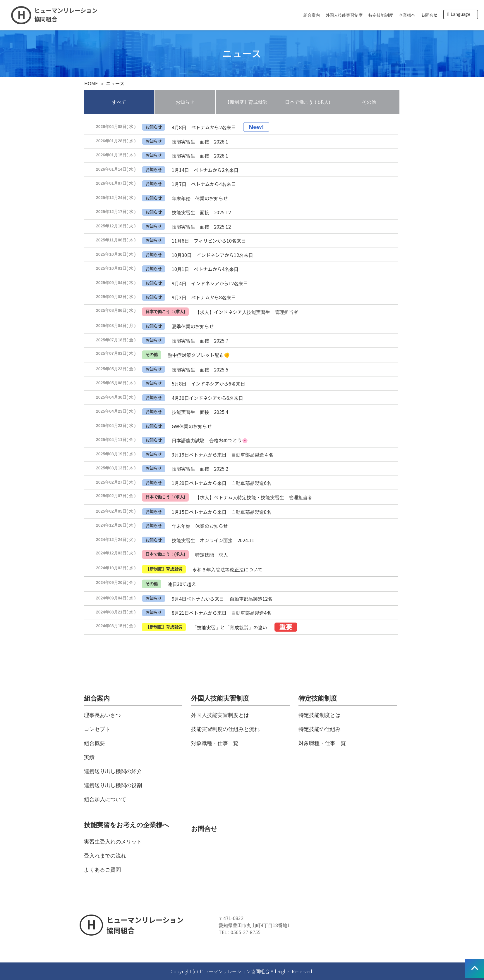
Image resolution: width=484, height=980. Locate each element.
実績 (89, 757)
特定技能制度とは (320, 715)
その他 (369, 102)
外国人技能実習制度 (344, 15)
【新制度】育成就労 (246, 102)
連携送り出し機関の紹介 (113, 771)
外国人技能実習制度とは (220, 715)
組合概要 (95, 743)
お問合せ (429, 15)
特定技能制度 (381, 15)
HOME (91, 83)
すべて (119, 102)
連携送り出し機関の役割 (113, 785)
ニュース (115, 83)
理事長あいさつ (102, 715)
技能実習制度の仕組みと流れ (225, 729)
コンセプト (97, 729)
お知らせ (185, 102)
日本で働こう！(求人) (308, 102)
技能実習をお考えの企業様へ (127, 825)
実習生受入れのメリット (113, 842)
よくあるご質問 (102, 870)
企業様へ (407, 15)
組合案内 (312, 15)
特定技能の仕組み (320, 729)
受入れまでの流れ (105, 856)
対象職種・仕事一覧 (215, 743)
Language (459, 14)
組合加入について (105, 799)
